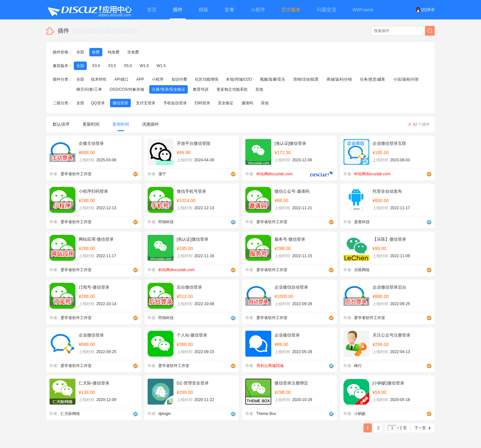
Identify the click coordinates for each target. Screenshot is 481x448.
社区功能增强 (207, 79)
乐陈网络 (362, 270)
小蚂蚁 (360, 414)
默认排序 (61, 124)
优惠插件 (151, 124)
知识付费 (179, 79)
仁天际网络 (70, 414)
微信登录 (120, 103)
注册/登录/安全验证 (168, 89)
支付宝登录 (146, 103)
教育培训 (201, 89)
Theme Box (266, 414)
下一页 (420, 428)
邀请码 (247, 103)
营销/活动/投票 (306, 79)
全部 (80, 52)
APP (140, 79)
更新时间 (91, 124)
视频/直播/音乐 (273, 79)
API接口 (121, 79)
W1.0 (144, 66)
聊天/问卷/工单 (89, 89)
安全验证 (226, 103)
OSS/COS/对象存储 (127, 89)
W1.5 (161, 66)
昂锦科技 (166, 222)
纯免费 (114, 52)
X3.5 (112, 66)
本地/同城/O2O (239, 79)
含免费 (133, 52)
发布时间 (121, 126)
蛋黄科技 (362, 222)
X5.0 (128, 66)
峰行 (358, 366)
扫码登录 (202, 103)
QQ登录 (425, 10)
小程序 (158, 79)
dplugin (165, 414)
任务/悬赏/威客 (373, 79)
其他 (259, 89)
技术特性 (99, 79)
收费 (96, 52)
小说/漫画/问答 (406, 79)
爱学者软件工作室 (76, 174)
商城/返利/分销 (339, 79)
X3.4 (96, 66)
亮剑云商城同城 (270, 366)
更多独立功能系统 (232, 89)
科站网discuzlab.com (274, 174)
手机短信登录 (175, 103)
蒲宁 (162, 174)
